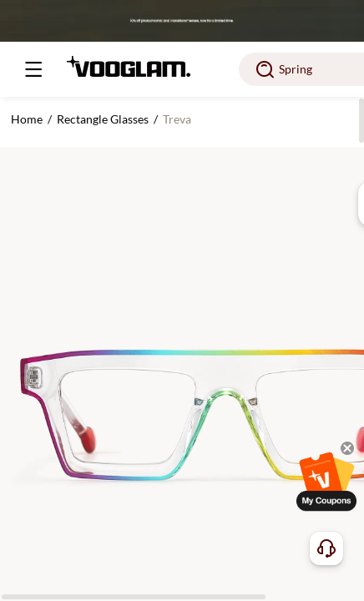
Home (27, 119)
